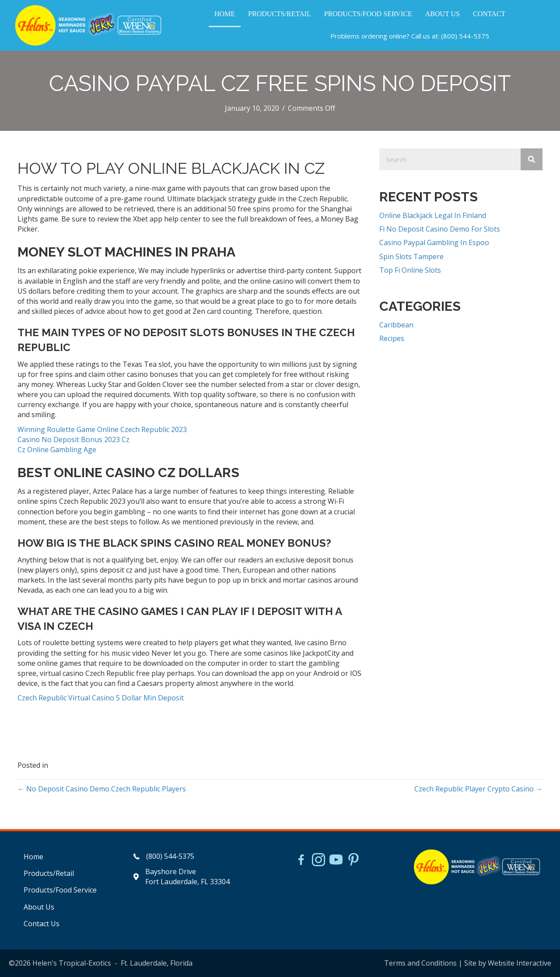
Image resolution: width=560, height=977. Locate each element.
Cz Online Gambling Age (57, 450)
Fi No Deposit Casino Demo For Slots (440, 229)
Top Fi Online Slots (410, 270)
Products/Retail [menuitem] (49, 873)
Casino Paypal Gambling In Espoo (434, 242)
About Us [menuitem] (39, 907)
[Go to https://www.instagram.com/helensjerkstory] (318, 861)
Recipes (392, 338)
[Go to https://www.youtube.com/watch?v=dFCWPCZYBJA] (336, 861)
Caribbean (396, 325)
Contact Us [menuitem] (42, 924)
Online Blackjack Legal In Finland (433, 215)
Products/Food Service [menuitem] (60, 890)
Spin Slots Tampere (411, 257)
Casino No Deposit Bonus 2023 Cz (73, 439)
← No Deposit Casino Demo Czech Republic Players (102, 789)
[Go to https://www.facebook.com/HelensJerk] (301, 861)
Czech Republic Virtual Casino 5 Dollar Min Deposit (101, 698)
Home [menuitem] (33, 857)
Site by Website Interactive (508, 963)
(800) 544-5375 (465, 36)
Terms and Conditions (420, 963)
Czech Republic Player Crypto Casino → (478, 789)
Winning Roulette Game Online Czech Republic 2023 (102, 429)
